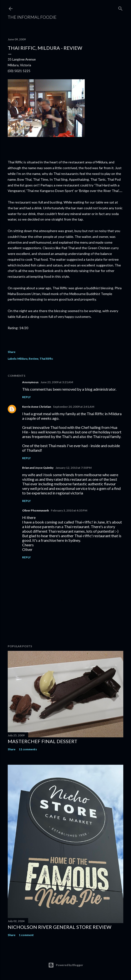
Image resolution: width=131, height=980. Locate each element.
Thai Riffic (46, 359)
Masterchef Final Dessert (43, 741)
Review (33, 359)
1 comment (26, 935)
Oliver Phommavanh (36, 510)
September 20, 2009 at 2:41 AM (74, 407)
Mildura (22, 359)
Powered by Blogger (66, 965)
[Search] (120, 8)
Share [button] (12, 352)
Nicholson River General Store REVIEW (59, 927)
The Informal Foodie (32, 17)
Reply (26, 397)
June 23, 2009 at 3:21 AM (57, 382)
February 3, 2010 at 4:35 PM (69, 510)
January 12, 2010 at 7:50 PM (73, 468)
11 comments (28, 749)
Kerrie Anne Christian (37, 407)
